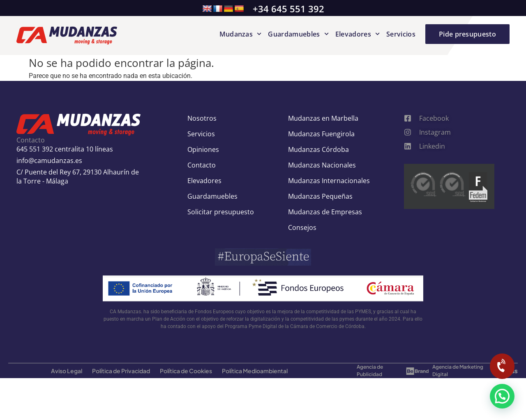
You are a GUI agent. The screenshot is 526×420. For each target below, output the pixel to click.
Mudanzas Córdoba (318, 149)
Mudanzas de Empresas (325, 212)
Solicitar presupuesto (221, 212)
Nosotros (202, 118)
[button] (502, 396)
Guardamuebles (298, 34)
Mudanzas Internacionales (329, 181)
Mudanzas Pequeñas (320, 196)
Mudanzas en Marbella (323, 118)
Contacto (202, 165)
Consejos (302, 227)
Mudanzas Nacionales (322, 165)
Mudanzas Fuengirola (321, 134)
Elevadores (358, 34)
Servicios (401, 34)
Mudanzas (241, 34)
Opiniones (203, 149)
